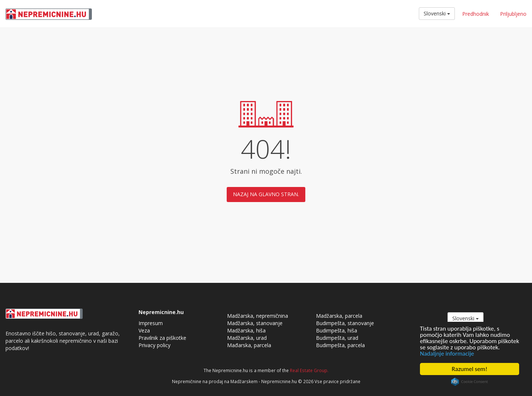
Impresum (151, 323)
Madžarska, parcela (339, 316)
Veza (144, 330)
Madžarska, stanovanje (255, 323)
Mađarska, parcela (249, 345)
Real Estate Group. (309, 370)
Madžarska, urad (247, 338)
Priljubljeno (513, 14)
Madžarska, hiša (246, 330)
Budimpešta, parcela (340, 345)
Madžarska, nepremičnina (258, 316)
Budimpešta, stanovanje (345, 323)
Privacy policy (154, 345)
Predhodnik (476, 14)
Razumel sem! (470, 369)
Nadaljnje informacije (447, 354)
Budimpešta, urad (337, 338)
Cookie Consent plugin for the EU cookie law (470, 382)
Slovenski (437, 13)
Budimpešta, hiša (337, 330)
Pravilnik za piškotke (162, 338)
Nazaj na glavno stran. (266, 194)
